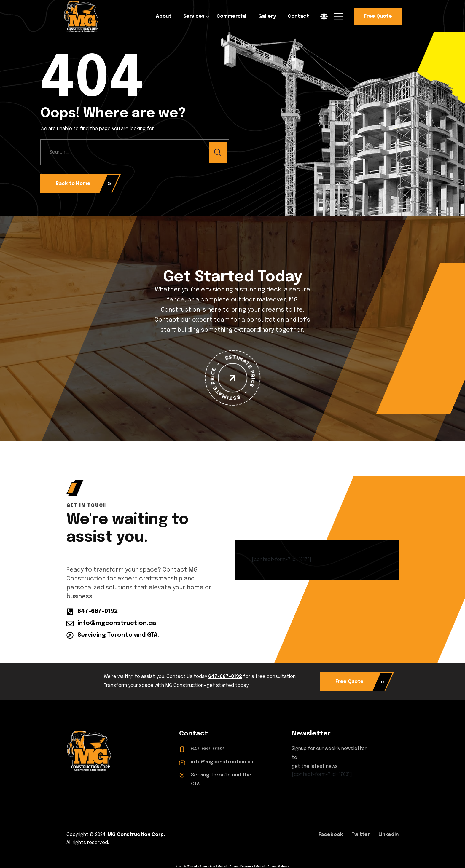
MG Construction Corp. (136, 835)
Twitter (361, 835)
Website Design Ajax (202, 866)
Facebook (331, 835)
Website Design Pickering (236, 866)
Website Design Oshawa (273, 866)
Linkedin (388, 835)
